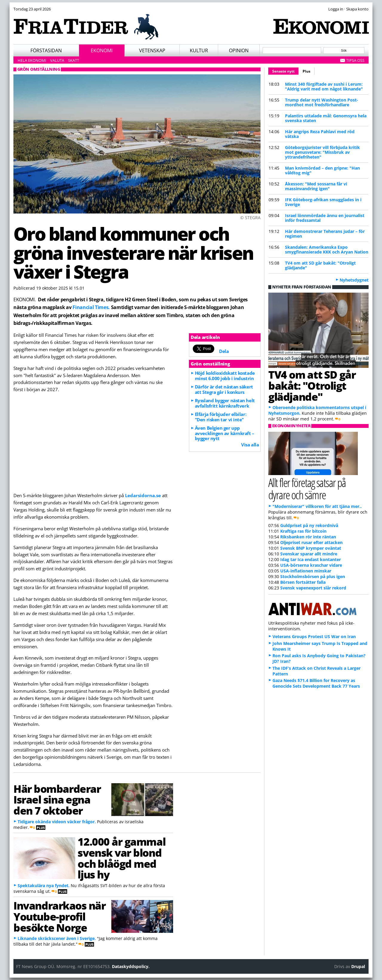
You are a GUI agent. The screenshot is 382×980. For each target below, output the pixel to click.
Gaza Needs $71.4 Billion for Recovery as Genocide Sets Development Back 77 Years (316, 683)
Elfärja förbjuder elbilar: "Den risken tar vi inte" (221, 417)
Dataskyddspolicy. (131, 966)
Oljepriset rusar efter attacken (311, 542)
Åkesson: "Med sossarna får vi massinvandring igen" (316, 186)
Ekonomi (102, 50)
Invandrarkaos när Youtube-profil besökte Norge (60, 916)
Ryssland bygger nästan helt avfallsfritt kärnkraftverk (225, 403)
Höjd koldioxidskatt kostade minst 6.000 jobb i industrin (225, 376)
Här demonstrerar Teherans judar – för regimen (325, 234)
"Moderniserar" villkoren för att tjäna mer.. (317, 506)
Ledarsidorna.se (143, 495)
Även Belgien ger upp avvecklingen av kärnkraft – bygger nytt (225, 433)
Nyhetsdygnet (354, 280)
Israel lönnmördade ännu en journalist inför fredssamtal (325, 218)
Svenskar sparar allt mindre (309, 554)
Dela (224, 351)
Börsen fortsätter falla (303, 582)
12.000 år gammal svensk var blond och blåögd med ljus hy (121, 858)
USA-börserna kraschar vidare (311, 565)
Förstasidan (46, 50)
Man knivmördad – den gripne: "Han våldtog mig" (322, 170)
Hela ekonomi (32, 60)
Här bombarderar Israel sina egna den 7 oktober (57, 800)
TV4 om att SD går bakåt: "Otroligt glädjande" (320, 265)
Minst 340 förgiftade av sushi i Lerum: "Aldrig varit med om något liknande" (324, 86)
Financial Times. (91, 307)
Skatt (74, 60)
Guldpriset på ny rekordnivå (309, 525)
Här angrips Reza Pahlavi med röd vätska (320, 134)
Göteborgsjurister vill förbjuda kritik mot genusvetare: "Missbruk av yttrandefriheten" (322, 152)
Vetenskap (152, 50)
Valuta (57, 60)
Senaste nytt (285, 70)
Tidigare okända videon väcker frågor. (57, 822)
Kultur (199, 50)
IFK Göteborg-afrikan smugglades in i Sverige (323, 202)
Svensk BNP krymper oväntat (311, 548)
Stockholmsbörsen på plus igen (313, 576)
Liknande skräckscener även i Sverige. (57, 938)
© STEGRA (250, 218)
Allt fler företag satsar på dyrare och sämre (307, 489)
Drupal (358, 966)
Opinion (239, 50)
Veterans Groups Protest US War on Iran (314, 636)
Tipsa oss (355, 60)
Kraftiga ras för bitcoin (303, 531)
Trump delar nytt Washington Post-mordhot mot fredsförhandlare (322, 102)
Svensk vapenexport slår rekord (313, 588)
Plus (306, 71)
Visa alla (250, 445)
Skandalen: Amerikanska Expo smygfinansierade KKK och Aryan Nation (327, 249)
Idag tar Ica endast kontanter (311, 559)
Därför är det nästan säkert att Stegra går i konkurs (224, 389)
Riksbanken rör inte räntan (308, 537)
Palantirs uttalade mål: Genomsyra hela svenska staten (326, 118)
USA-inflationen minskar (306, 571)
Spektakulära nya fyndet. (44, 885)
